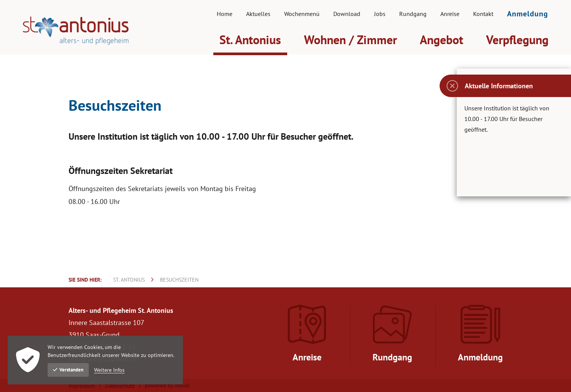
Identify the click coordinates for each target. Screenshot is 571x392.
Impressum (82, 386)
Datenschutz (120, 386)
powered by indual (167, 385)
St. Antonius (129, 280)
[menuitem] (225, 14)
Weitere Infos (109, 370)
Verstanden (68, 370)
